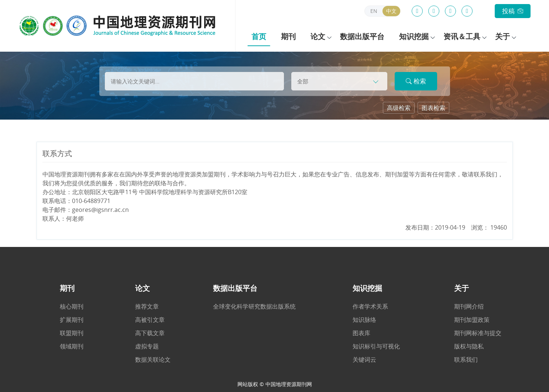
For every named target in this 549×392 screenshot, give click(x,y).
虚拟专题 (147, 346)
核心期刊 (72, 306)
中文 (391, 11)
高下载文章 (150, 333)
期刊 (288, 37)
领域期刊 (72, 346)
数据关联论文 (153, 360)
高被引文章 (150, 320)
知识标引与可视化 (376, 346)
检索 (416, 81)
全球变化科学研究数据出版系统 (254, 306)
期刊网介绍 (469, 306)
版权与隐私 (469, 346)
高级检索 (399, 108)
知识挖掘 (413, 37)
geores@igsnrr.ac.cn (100, 210)
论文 (318, 37)
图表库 (361, 333)
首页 (259, 37)
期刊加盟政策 (472, 320)
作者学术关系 (370, 306)
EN (374, 11)
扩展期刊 (72, 320)
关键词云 (364, 360)
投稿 (513, 11)
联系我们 (466, 360)
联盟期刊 (72, 333)
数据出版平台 (361, 37)
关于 (501, 37)
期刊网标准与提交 (478, 333)
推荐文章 (147, 306)
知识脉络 (364, 320)
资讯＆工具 (461, 37)
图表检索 (433, 108)
